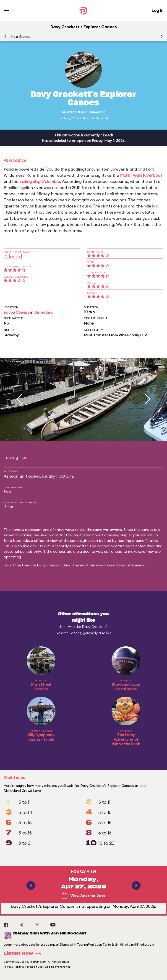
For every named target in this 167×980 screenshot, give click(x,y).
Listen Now (24, 954)
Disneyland (97, 112)
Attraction (75, 112)
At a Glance (21, 37)
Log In (157, 10)
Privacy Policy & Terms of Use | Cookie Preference (37, 967)
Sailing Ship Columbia (40, 181)
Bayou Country (17, 312)
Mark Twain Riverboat (141, 175)
